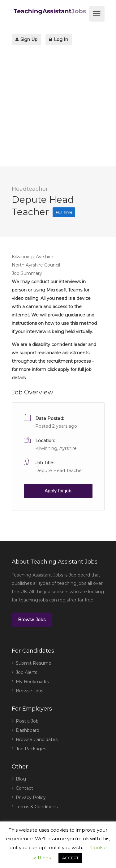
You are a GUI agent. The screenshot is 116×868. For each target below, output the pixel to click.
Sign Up (26, 39)
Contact (24, 788)
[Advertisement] (58, 109)
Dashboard (28, 730)
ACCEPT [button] (70, 858)
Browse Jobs (32, 620)
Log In (59, 39)
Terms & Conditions (37, 807)
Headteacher (30, 189)
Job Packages (31, 749)
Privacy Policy (31, 797)
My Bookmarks (32, 682)
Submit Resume (34, 663)
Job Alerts (26, 672)
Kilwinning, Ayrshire (56, 448)
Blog (21, 779)
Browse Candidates (37, 740)
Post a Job (27, 721)
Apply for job (58, 491)
